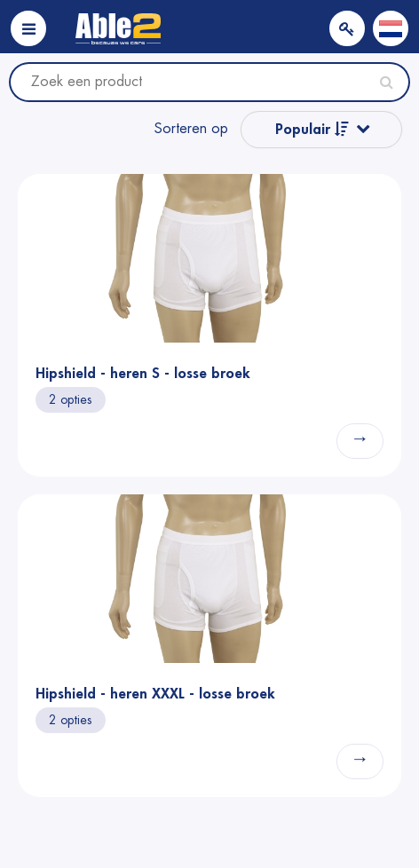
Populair (312, 129)
